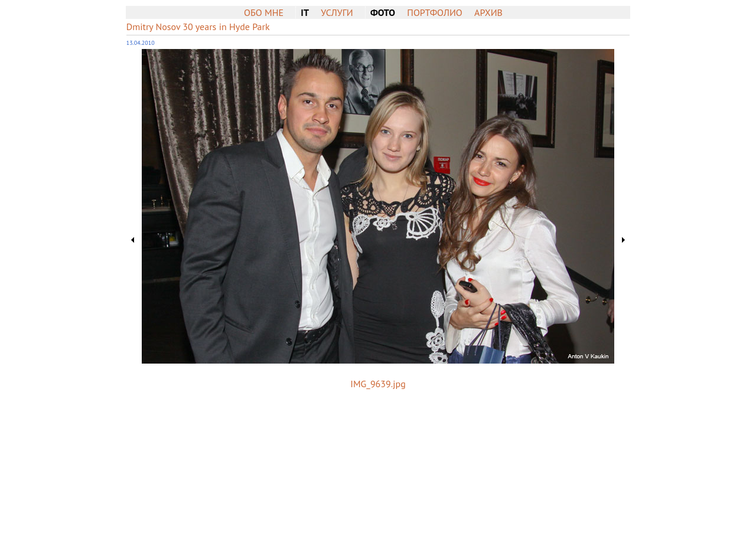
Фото (383, 12)
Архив (488, 12)
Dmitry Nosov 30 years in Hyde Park (198, 27)
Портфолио (434, 12)
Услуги (337, 12)
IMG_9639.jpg (378, 384)
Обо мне (264, 12)
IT (305, 12)
